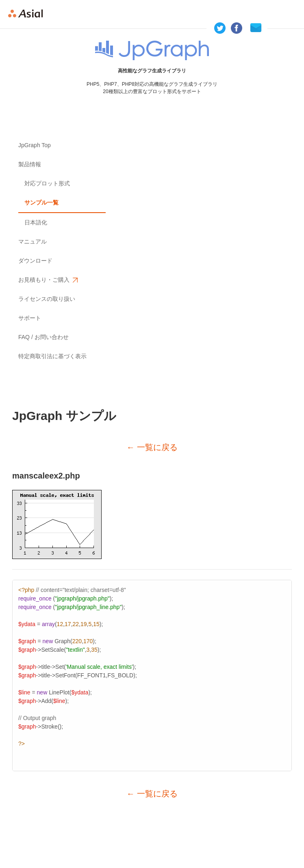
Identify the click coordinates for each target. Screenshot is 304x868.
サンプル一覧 (41, 202)
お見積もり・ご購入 (48, 280)
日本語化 (36, 222)
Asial (29, 14)
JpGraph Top (35, 145)
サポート (30, 318)
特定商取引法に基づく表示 (52, 356)
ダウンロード (35, 261)
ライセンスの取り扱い (47, 299)
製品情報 (30, 164)
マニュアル (33, 241)
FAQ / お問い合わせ (43, 337)
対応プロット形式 (47, 183)
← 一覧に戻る (152, 447)
